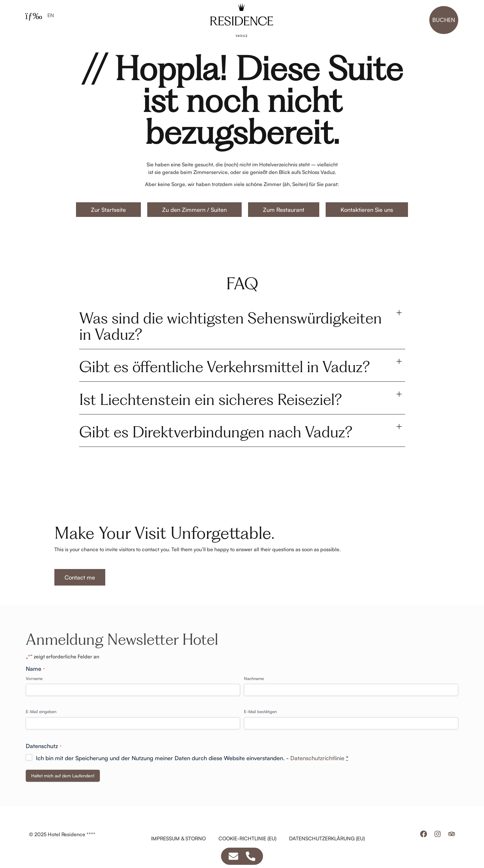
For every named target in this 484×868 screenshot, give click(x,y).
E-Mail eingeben (41, 724)
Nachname (254, 691)
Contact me (80, 589)
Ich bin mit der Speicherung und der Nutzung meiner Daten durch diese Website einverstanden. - (192, 770)
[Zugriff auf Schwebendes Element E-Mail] (233, 856)
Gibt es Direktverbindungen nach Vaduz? (216, 444)
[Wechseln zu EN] (51, 15)
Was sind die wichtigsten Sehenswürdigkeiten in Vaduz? (231, 338)
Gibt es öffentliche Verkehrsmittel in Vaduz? (225, 379)
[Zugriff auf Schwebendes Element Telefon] (251, 856)
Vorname (34, 691)
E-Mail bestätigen (260, 724)
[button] (242, 338)
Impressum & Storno (178, 851)
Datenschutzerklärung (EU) (327, 851)
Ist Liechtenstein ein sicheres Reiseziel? (211, 411)
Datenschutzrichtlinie (317, 770)
